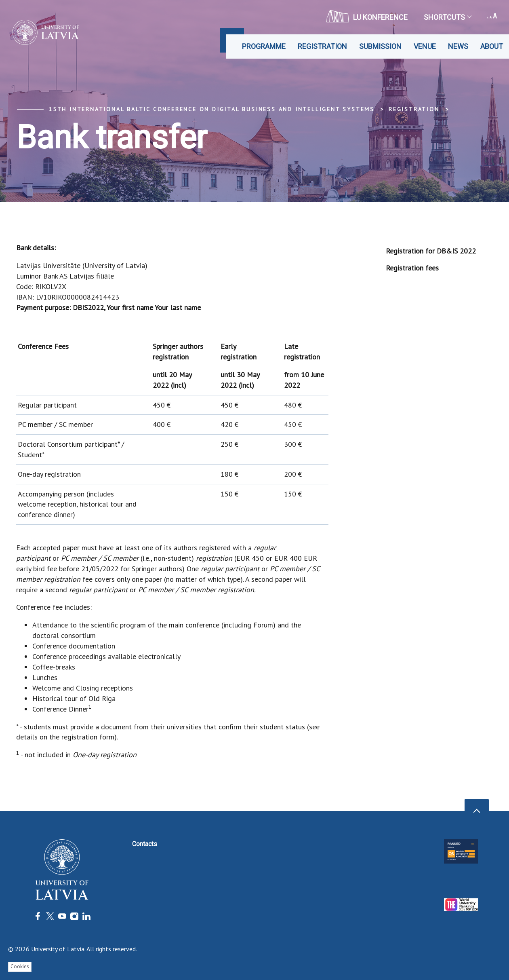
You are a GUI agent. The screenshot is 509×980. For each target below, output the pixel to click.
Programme (264, 46)
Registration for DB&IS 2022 (431, 251)
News (458, 46)
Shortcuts (447, 17)
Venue (425, 46)
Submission (380, 46)
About (492, 46)
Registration (322, 46)
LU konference (367, 16)
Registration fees (412, 268)
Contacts (145, 844)
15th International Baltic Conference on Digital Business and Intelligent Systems (211, 109)
